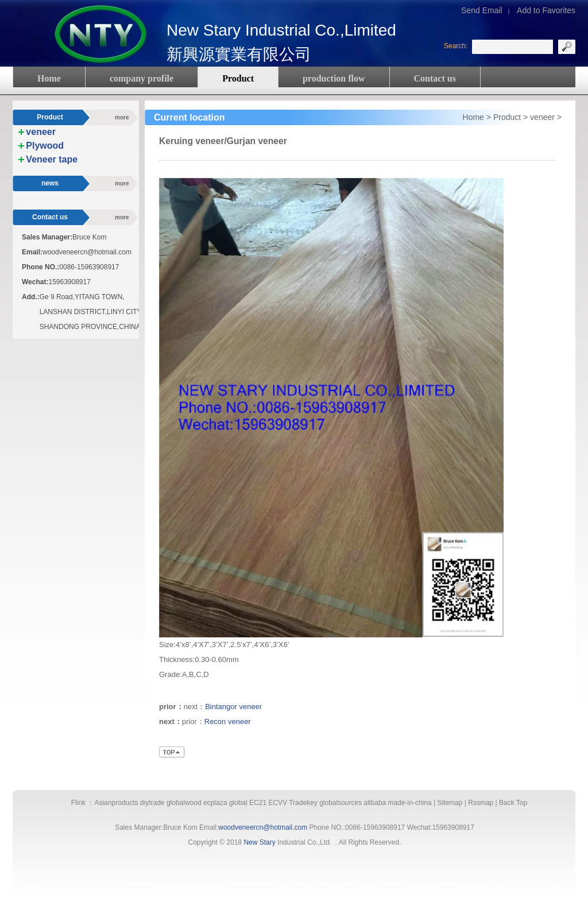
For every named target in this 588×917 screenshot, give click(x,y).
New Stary (259, 842)
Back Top (513, 803)
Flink (78, 803)
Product (238, 78)
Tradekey (303, 803)
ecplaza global (225, 803)
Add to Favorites (546, 10)
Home (49, 78)
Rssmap (481, 803)
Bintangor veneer (233, 707)
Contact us (435, 78)
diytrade (152, 803)
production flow (334, 78)
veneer (542, 117)
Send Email (482, 10)
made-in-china (410, 803)
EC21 (258, 803)
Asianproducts (116, 803)
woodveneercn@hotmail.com (263, 827)
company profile (142, 78)
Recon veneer (228, 721)
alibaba (375, 803)
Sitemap (450, 803)
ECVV (278, 803)
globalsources (341, 803)
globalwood (184, 803)
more (122, 117)
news (50, 183)
